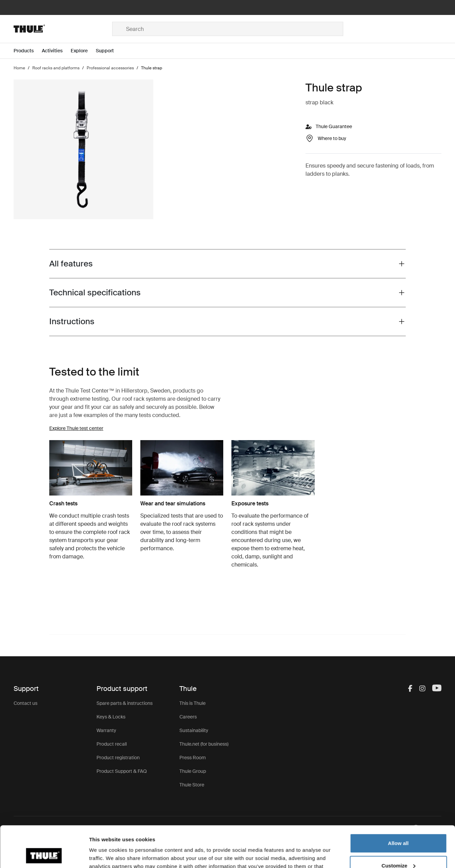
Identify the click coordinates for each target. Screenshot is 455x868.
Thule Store (192, 785)
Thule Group (193, 771)
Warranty (106, 730)
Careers (188, 717)
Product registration (118, 758)
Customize (399, 827)
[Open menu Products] (28, 51)
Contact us (25, 703)
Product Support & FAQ (122, 771)
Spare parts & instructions (125, 703)
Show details (105, 855)
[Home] (63, 29)
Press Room (193, 758)
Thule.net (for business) (204, 744)
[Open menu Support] (109, 51)
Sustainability (194, 730)
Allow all (398, 805)
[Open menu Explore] (83, 51)
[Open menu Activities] (56, 51)
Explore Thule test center (76, 428)
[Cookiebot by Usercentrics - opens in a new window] (44, 855)
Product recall (112, 744)
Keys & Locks (111, 717)
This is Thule (192, 703)
